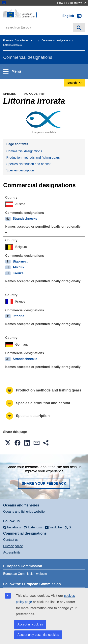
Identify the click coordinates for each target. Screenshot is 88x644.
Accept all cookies (30, 624)
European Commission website (25, 574)
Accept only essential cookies (38, 635)
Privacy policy (13, 546)
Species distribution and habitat (28, 164)
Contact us (11, 540)
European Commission (16, 40)
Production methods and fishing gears (33, 158)
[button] (8, 443)
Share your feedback (44, 484)
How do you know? (72, 3)
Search (79, 28)
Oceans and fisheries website (24, 512)
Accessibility (12, 552)
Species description (20, 170)
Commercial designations (56, 40)
